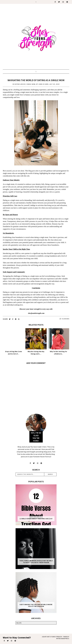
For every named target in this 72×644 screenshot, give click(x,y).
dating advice (20, 84)
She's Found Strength (54, 637)
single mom (31, 84)
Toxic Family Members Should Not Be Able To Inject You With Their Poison (36, 562)
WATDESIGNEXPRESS (63, 638)
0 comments (64, 319)
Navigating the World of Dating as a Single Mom (36, 80)
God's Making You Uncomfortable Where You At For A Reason (36, 605)
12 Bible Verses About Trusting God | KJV (36, 519)
